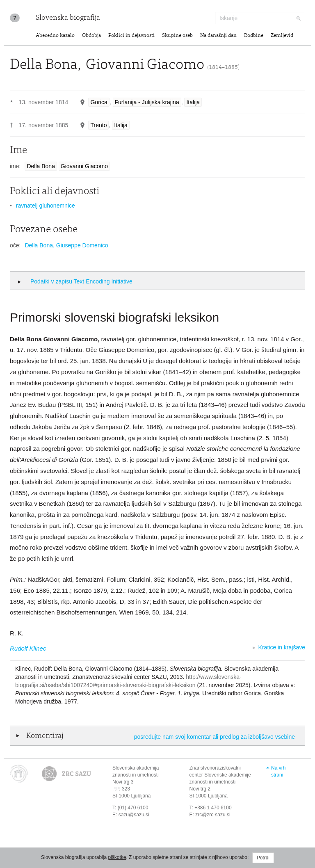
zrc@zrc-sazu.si (213, 815)
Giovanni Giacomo (84, 166)
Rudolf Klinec (28, 648)
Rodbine (254, 36)
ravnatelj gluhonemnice (46, 206)
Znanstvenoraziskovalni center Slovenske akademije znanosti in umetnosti (220, 775)
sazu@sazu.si (134, 815)
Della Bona (41, 166)
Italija (193, 102)
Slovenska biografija (68, 18)
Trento (98, 125)
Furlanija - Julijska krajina (147, 102)
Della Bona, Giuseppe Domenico (66, 245)
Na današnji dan (218, 36)
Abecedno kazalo (55, 36)
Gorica (99, 102)
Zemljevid (282, 36)
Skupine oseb (177, 36)
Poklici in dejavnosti (131, 36)
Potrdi (263, 858)
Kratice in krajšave (282, 647)
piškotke (117, 857)
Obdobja (91, 36)
